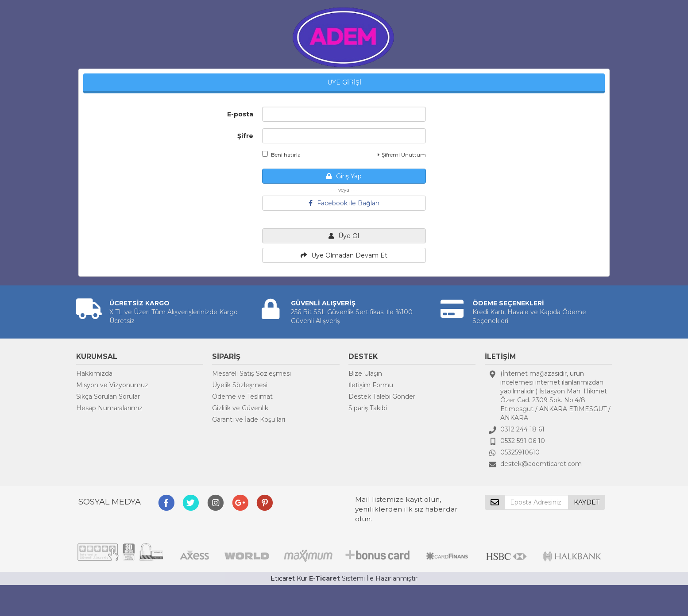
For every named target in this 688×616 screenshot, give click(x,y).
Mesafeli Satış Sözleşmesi (251, 373)
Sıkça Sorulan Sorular (108, 397)
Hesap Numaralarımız (109, 408)
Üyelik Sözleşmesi (240, 385)
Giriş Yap (344, 176)
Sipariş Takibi (368, 408)
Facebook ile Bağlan (344, 203)
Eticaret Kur (289, 578)
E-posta (240, 114)
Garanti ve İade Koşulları (249, 420)
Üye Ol (344, 236)
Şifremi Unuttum (402, 155)
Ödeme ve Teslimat (242, 397)
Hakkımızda (94, 373)
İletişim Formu (371, 385)
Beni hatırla (281, 154)
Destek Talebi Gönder (382, 397)
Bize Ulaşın (365, 373)
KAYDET (587, 502)
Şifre (245, 136)
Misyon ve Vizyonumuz (112, 385)
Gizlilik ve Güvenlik (240, 408)
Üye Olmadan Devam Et (344, 255)
